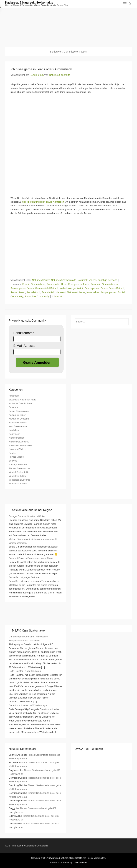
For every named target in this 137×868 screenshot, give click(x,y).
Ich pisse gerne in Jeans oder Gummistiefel (41, 69)
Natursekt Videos (87, 280)
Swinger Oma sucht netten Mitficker (27, 516)
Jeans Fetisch (117, 288)
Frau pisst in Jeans (79, 284)
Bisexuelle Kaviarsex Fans (22, 400)
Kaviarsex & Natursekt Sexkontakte (29, 3)
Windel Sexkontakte (19, 472)
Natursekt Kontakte (60, 75)
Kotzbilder (14, 430)
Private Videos (16, 457)
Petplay (13, 453)
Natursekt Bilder (41, 280)
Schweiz (13, 461)
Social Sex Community (37, 296)
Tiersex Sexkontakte (19, 468)
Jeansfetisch (34, 292)
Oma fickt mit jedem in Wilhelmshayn (28, 705)
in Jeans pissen (91, 288)
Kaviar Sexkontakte (19, 411)
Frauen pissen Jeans (22, 288)
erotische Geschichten (20, 403)
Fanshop (13, 407)
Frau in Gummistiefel (34, 284)
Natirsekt (61, 292)
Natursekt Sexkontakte (64, 280)
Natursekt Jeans (76, 292)
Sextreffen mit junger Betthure (24, 577)
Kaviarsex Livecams (19, 419)
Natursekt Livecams (19, 442)
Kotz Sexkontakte (18, 426)
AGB (8, 846)
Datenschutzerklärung (37, 846)
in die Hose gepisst (70, 288)
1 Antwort (57, 296)
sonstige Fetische (108, 280)
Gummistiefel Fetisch (47, 288)
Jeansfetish (48, 292)
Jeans (104, 288)
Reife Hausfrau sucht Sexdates (25, 671)
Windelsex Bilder (17, 476)
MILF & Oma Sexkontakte (28, 631)
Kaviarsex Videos (18, 422)
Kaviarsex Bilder (17, 415)
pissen (113, 292)
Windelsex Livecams (19, 480)
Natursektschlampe (97, 292)
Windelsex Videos (18, 483)
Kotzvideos (14, 434)
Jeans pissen (18, 292)
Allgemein (14, 396)
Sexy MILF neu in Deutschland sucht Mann (31, 558)
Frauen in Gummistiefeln (104, 284)
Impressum (18, 846)
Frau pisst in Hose (57, 284)
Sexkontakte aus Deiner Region (32, 510)
